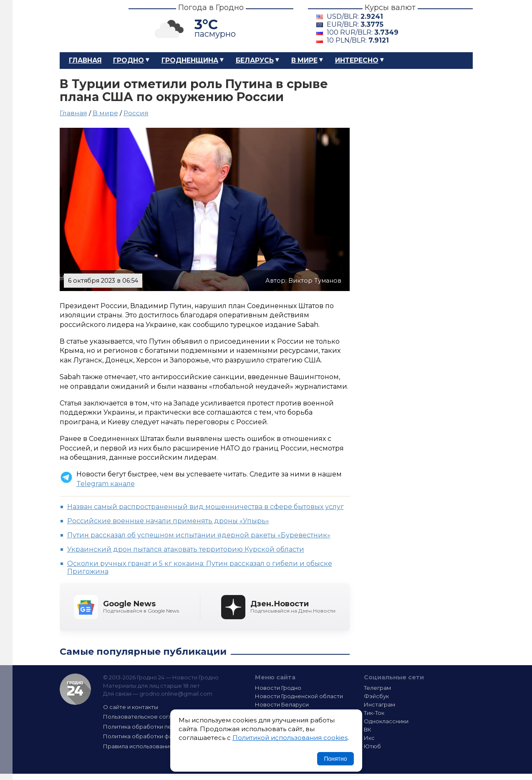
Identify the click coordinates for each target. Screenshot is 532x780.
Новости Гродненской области (299, 696)
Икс (369, 738)
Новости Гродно (278, 688)
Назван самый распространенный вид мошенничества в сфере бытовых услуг (205, 507)
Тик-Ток (374, 713)
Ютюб (372, 746)
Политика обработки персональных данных (165, 727)
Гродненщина (190, 60)
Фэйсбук (376, 696)
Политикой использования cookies (290, 738)
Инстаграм (379, 704)
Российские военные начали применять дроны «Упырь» (168, 521)
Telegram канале (106, 484)
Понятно (335, 759)
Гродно (129, 60)
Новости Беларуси (282, 704)
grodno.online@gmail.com (176, 694)
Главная (85, 60)
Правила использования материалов (156, 746)
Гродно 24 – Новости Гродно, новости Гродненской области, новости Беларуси (87, 26)
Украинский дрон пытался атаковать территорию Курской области (186, 549)
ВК (368, 729)
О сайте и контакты (131, 707)
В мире (304, 60)
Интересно (357, 60)
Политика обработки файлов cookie (155, 736)
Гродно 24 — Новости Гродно (75, 689)
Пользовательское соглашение (149, 717)
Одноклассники (386, 721)
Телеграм (377, 688)
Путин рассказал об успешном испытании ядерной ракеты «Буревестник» (199, 535)
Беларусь (255, 60)
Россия (136, 113)
